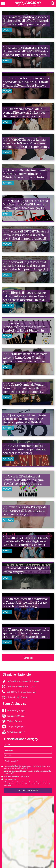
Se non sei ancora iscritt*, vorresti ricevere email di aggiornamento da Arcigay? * (27, 772)
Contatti (24, 697)
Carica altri (28, 658)
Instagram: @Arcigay (16, 716)
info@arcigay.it (13, 697)
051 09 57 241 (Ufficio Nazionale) (21, 692)
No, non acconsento (10, 779)
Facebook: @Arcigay (16, 711)
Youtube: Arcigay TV (16, 732)
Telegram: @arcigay (16, 727)
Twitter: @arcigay (15, 721)
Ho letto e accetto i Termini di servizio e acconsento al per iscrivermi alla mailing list (27, 767)
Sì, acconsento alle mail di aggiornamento (17, 777)
